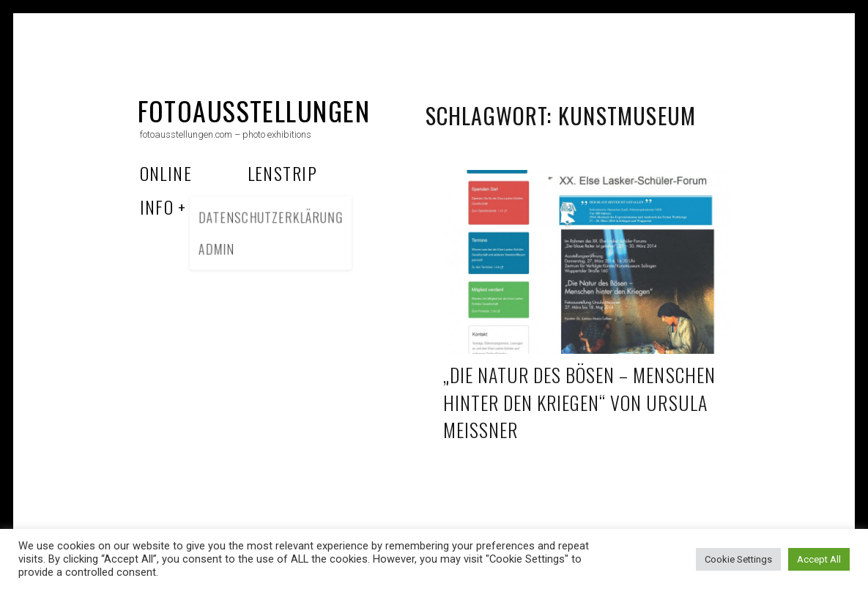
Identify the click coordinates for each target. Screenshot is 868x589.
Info (157, 207)
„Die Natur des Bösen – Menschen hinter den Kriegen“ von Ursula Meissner (579, 402)
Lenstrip (283, 173)
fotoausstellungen (254, 110)
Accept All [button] (819, 559)
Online (166, 173)
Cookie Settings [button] (738, 559)
